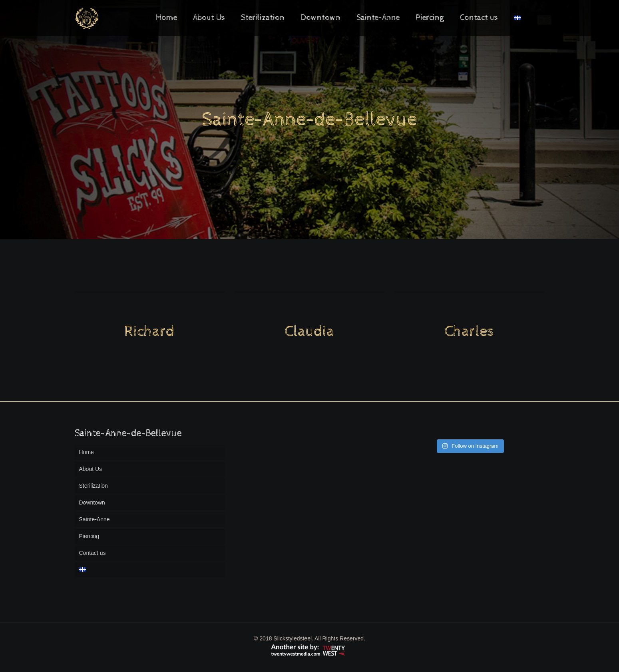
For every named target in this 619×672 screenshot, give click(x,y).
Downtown (92, 503)
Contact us (93, 553)
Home (87, 452)
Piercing (89, 536)
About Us (91, 469)
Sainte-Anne (95, 519)
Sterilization (94, 486)
